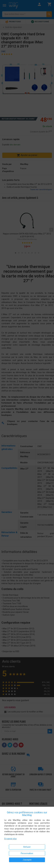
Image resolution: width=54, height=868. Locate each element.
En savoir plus (10, 839)
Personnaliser (27, 853)
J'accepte (27, 860)
